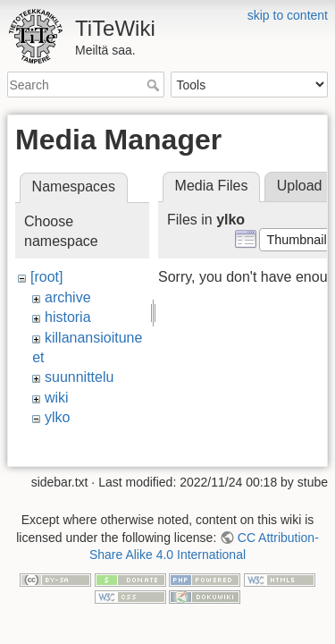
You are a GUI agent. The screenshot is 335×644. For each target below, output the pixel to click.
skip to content (288, 15)
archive (68, 297)
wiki (57, 398)
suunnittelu (79, 377)
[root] (46, 277)
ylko (57, 417)
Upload (300, 186)
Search (155, 85)
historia (68, 317)
